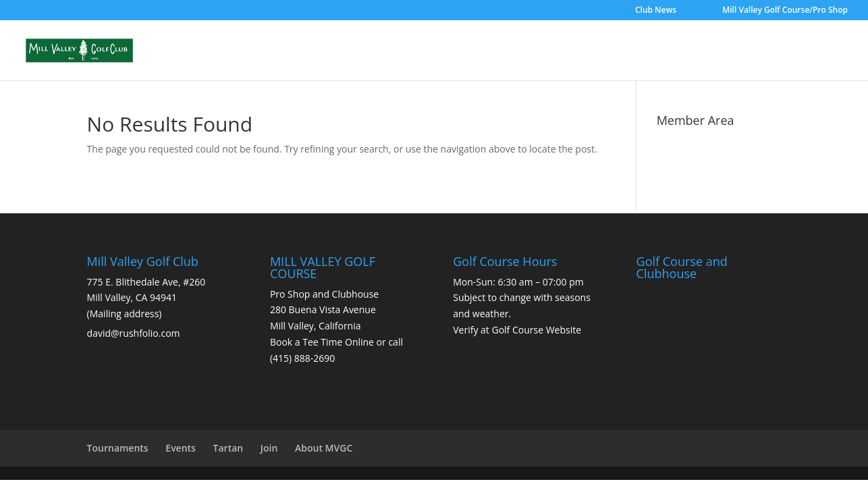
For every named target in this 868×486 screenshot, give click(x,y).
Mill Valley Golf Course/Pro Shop (785, 11)
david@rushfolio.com (134, 333)
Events (181, 448)
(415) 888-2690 (302, 358)
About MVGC (324, 448)
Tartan (228, 448)
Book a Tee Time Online (322, 342)
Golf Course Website (536, 330)
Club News (656, 11)
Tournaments (118, 448)
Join (269, 448)
